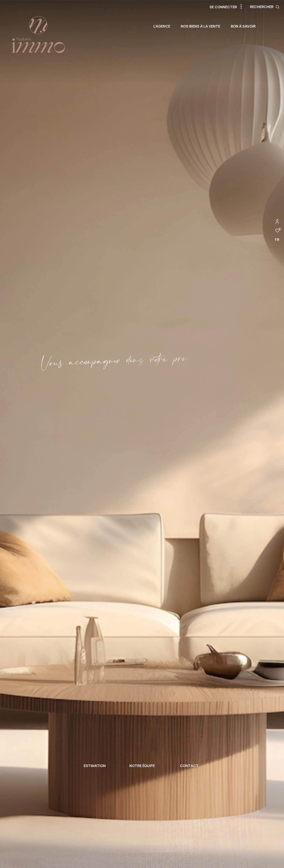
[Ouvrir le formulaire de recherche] (265, 7)
